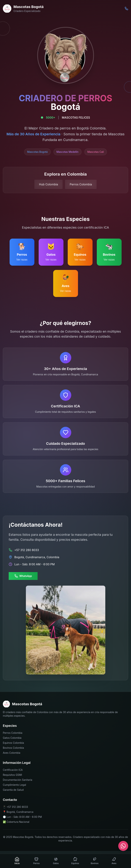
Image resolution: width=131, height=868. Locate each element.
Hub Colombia (48, 186)
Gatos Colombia (12, 738)
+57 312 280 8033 (17, 807)
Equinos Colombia (13, 743)
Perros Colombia (81, 186)
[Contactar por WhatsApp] (123, 846)
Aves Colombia (12, 753)
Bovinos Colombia (13, 748)
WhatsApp (23, 576)
